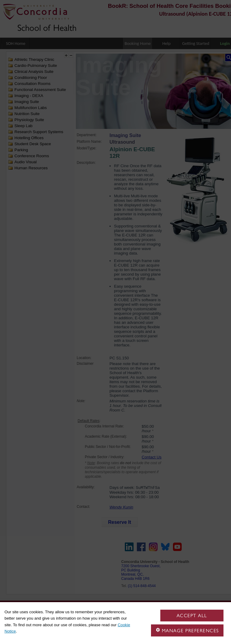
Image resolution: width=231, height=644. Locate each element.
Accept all (192, 616)
